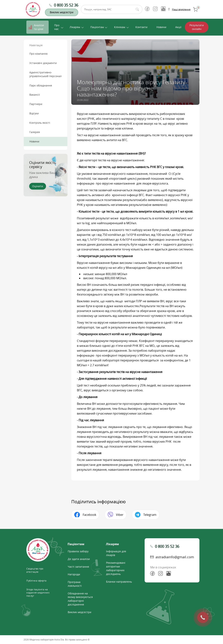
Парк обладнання (41, 85)
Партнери (36, 104)
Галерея (35, 132)
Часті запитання (78, 567)
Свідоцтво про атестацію (35, 570)
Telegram (150, 515)
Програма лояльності (75, 584)
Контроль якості (40, 123)
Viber (120, 515)
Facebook (89, 515)
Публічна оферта (36, 581)
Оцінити (38, 186)
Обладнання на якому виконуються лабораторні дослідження (80, 599)
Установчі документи (43, 63)
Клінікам (120, 27)
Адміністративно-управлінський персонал (45, 74)
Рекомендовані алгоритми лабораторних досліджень (116, 568)
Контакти (141, 27)
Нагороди (74, 574)
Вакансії (35, 95)
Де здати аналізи (79, 559)
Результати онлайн (197, 27)
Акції (178, 27)
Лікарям (75, 27)
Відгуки (34, 113)
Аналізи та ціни (39, 27)
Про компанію (39, 54)
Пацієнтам (97, 27)
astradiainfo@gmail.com (175, 557)
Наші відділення (181, 9)
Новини (161, 27)
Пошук (137, 9)
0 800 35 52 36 (66, 5)
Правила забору (78, 551)
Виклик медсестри (62, 12)
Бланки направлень (119, 582)
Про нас (57, 27)
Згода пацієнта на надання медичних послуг (38, 593)
